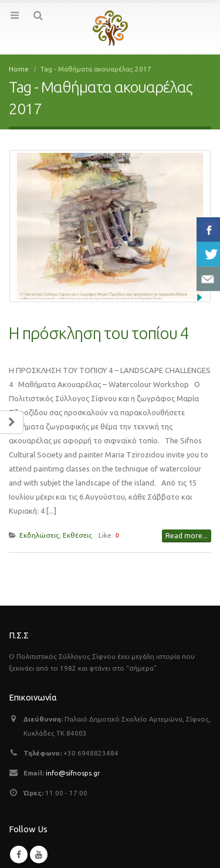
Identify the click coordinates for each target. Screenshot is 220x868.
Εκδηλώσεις (39, 535)
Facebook (19, 855)
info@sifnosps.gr (73, 773)
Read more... (187, 536)
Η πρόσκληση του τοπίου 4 (99, 333)
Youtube (39, 855)
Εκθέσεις (77, 535)
